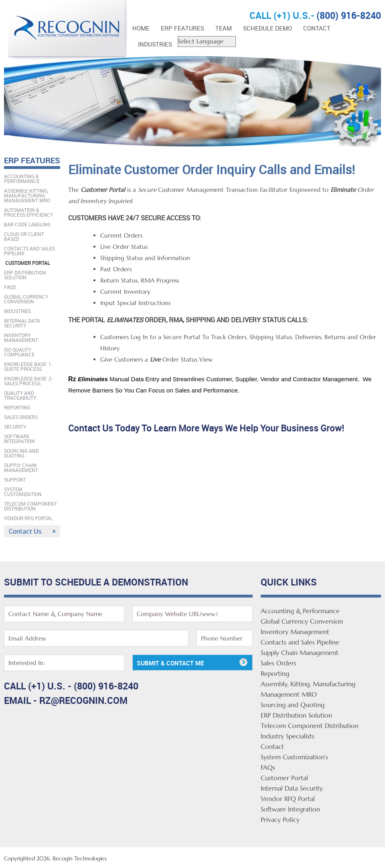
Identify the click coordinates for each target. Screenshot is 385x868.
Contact (317, 28)
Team (224, 28)
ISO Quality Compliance (19, 352)
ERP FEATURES (182, 28)
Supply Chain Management (21, 468)
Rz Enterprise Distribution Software (68, 31)
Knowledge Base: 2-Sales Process (28, 381)
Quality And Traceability (20, 395)
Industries (155, 44)
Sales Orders (21, 417)
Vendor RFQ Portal (28, 518)
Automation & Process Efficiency (28, 212)
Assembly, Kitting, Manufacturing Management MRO (27, 195)
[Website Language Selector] (207, 42)
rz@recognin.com (83, 700)
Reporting (17, 407)
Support (15, 480)
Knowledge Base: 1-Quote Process (28, 366)
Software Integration (19, 439)
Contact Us (25, 531)
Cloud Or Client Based (24, 236)
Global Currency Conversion (26, 299)
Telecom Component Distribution (30, 506)
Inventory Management (21, 337)
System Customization (23, 492)
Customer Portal (27, 263)
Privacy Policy (280, 819)
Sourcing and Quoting (21, 453)
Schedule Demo (267, 28)
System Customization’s (294, 757)
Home (141, 28)
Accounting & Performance (22, 179)
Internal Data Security (22, 323)
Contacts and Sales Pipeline (29, 251)
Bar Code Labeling (27, 224)
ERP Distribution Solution (25, 275)
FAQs (10, 287)
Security (15, 427)
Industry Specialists (288, 736)
